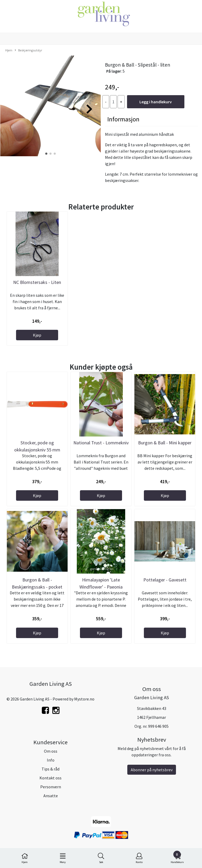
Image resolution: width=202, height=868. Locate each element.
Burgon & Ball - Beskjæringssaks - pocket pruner (37, 587)
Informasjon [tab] (123, 119)
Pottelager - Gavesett (165, 580)
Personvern (51, 787)
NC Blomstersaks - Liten (37, 282)
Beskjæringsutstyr (28, 50)
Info (51, 760)
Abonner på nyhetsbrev (152, 770)
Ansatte (51, 796)
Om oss (51, 751)
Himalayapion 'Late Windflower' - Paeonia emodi (101, 587)
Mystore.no (84, 699)
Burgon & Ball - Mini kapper (165, 443)
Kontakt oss (50, 778)
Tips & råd (50, 769)
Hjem (9, 50)
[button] (46, 154)
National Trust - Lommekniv (101, 443)
